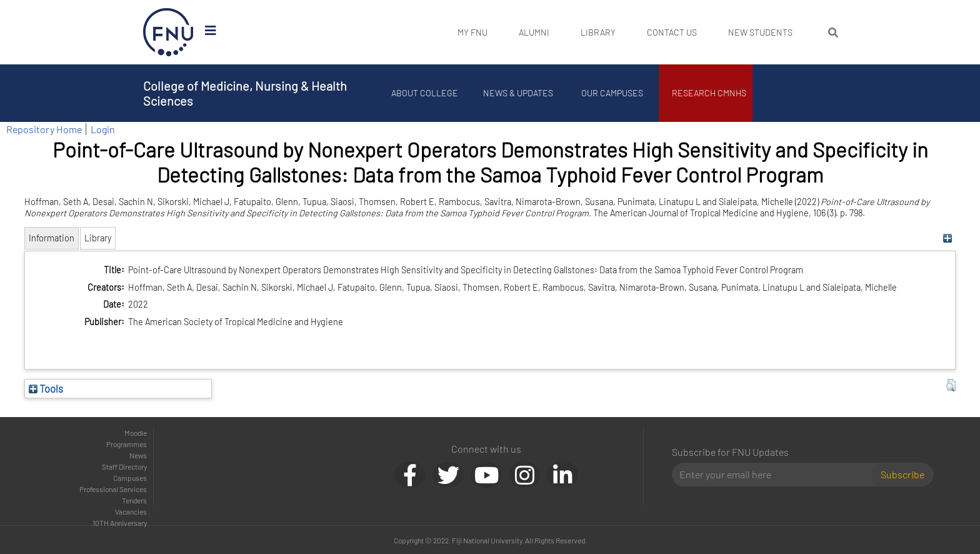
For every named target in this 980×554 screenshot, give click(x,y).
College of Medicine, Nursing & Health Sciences (245, 93)
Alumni (534, 32)
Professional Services (113, 489)
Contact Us (672, 32)
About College (425, 93)
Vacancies (131, 511)
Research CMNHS (709, 93)
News (138, 455)
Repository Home (44, 129)
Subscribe (902, 474)
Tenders (134, 500)
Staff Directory (124, 466)
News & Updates (518, 93)
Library (598, 32)
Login (103, 129)
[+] (948, 238)
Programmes (127, 444)
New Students (760, 32)
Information (52, 238)
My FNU (472, 32)
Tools (46, 388)
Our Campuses (612, 93)
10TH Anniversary (120, 523)
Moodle (136, 433)
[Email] (777, 475)
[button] (951, 385)
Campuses (130, 478)
